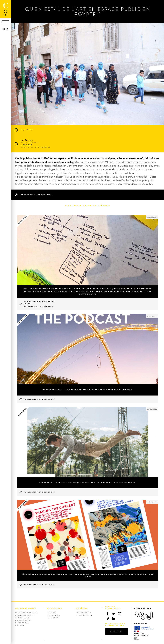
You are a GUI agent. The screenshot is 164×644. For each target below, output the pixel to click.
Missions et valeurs (27, 613)
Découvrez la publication (37, 195)
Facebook (108, 614)
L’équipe (20, 625)
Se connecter (84, 615)
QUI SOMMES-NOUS (26, 608)
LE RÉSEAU (82, 608)
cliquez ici (116, 631)
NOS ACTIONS (55, 608)
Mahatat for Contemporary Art (70, 165)
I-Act (103, 165)
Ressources (54, 615)
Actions (52, 613)
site (125, 177)
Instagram (119, 614)
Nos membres (84, 613)
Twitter (114, 614)
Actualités (54, 618)
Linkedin (114, 619)
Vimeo (108, 619)
